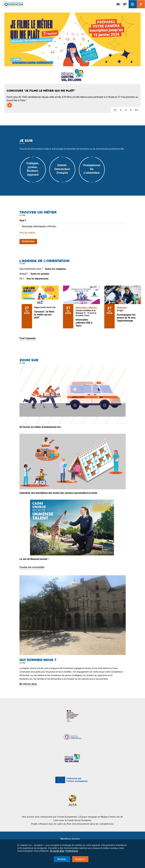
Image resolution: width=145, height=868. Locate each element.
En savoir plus (28, 684)
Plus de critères (27, 233)
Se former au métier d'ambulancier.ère (40, 427)
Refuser (62, 859)
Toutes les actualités (32, 568)
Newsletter (119, 4)
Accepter (80, 859)
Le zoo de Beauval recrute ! (34, 559)
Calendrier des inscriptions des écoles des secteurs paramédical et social (58, 493)
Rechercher (28, 241)
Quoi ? (23, 220)
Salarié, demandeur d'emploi (62, 169)
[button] (114, 110)
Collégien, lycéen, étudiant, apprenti (33, 169)
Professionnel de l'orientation (92, 169)
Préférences (72, 851)
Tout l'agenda (28, 339)
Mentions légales (70, 839)
